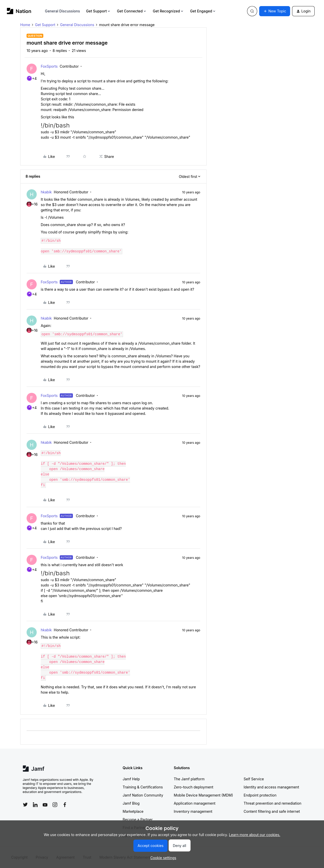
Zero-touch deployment (194, 787)
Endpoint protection (260, 795)
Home (25, 25)
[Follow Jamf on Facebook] (65, 805)
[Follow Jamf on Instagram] (55, 805)
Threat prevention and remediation (273, 803)
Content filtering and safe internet (272, 811)
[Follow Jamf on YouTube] (45, 805)
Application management (195, 803)
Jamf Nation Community (143, 795)
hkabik (46, 192)
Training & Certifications (143, 787)
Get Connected (132, 11)
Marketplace (133, 811)
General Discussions (63, 11)
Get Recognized (168, 11)
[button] (275, 11)
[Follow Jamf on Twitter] (25, 805)
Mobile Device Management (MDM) (204, 795)
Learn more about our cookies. (255, 835)
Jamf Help (131, 779)
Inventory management (193, 811)
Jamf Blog (131, 803)
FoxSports (49, 66)
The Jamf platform (189, 779)
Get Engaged (203, 11)
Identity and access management (271, 787)
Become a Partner (138, 819)
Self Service (254, 779)
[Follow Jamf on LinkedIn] (35, 805)
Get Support (98, 11)
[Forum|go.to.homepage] (19, 11)
